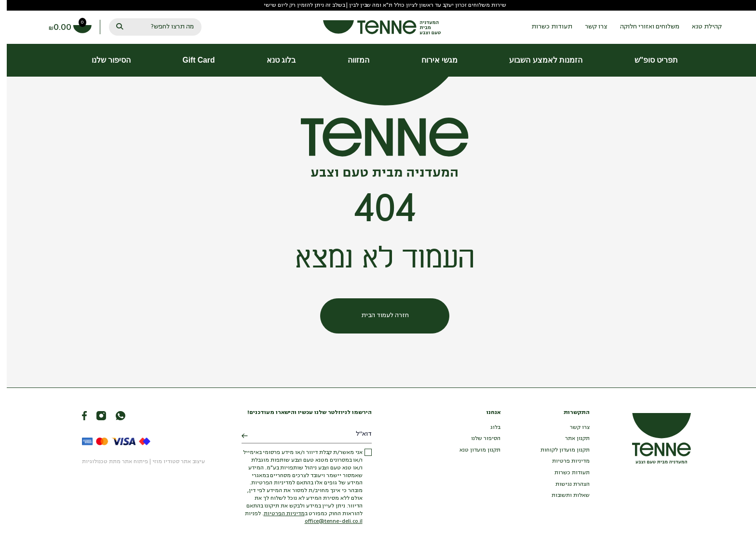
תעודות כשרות (565, 473)
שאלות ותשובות (564, 495)
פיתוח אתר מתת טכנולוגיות (108, 462)
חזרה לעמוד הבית (378, 315)
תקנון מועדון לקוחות (558, 450)
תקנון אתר (571, 439)
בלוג (489, 427)
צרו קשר (573, 427)
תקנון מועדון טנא (473, 450)
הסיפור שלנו (479, 439)
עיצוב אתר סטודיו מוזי (172, 462)
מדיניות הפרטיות (277, 514)
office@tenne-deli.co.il (327, 521)
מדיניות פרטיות (564, 461)
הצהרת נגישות (566, 484)
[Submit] (238, 437)
